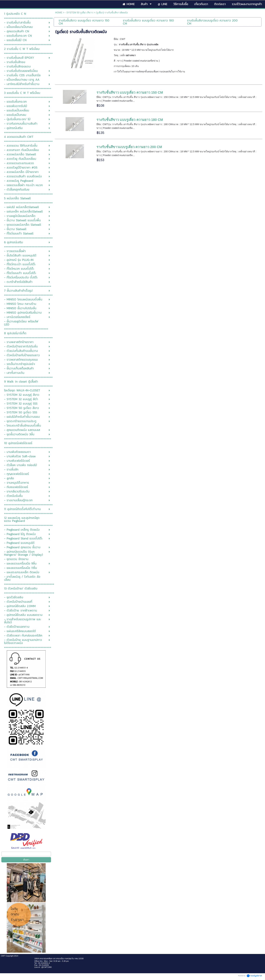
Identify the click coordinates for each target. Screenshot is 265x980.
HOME (59, 13)
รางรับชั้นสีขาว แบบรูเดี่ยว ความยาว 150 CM (130, 92)
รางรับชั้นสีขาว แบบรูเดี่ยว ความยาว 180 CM (130, 120)
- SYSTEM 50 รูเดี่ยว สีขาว (79, 13)
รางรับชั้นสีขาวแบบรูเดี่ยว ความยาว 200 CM (129, 147)
